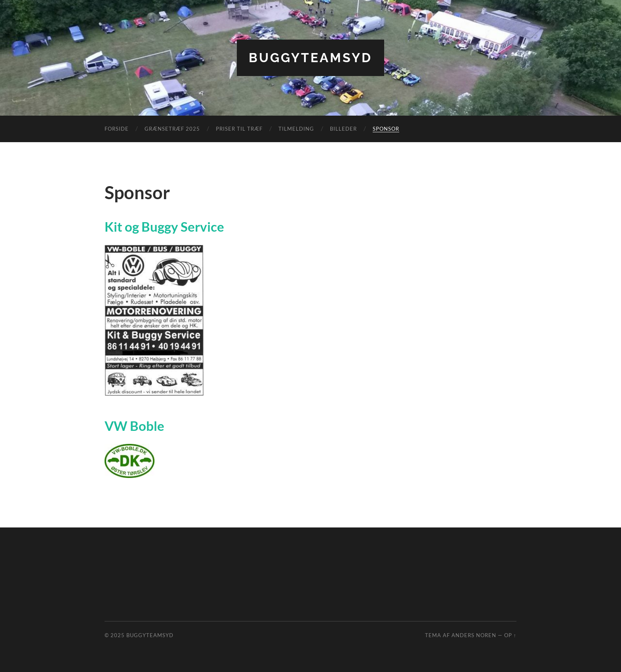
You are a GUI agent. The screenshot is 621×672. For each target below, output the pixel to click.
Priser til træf (239, 129)
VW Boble (134, 426)
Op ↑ (510, 635)
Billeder (343, 129)
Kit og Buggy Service (164, 227)
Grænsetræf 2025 (172, 129)
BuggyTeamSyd (310, 58)
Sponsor (386, 129)
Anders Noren (474, 635)
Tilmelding (296, 129)
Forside (117, 129)
